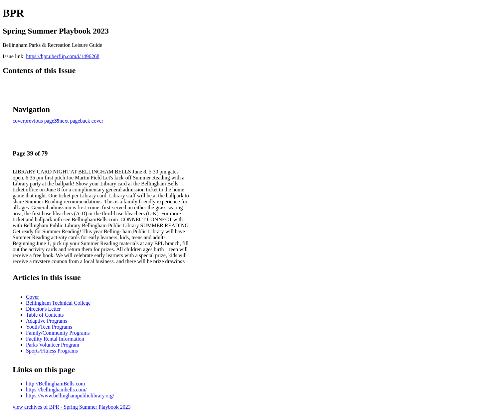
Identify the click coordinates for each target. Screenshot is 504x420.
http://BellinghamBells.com (55, 384)
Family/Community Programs (58, 333)
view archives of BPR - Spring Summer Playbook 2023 (72, 407)
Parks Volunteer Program (53, 345)
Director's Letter (43, 309)
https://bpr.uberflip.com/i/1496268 (63, 56)
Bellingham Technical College (58, 303)
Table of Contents (45, 315)
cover (19, 121)
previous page (39, 121)
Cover (32, 297)
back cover (92, 121)
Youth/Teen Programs (49, 327)
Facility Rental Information (55, 339)
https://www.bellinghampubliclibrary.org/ (70, 396)
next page (70, 121)
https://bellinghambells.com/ (56, 390)
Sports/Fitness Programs (52, 351)
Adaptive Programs (47, 321)
